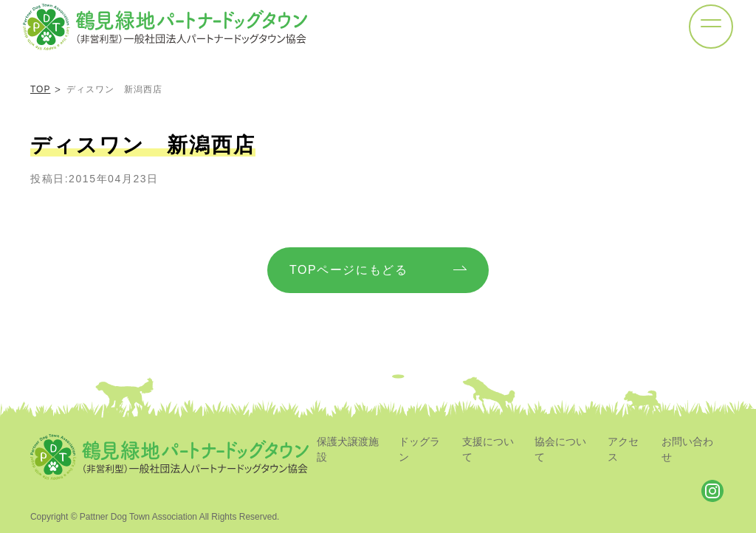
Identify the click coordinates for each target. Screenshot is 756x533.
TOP (40, 89)
